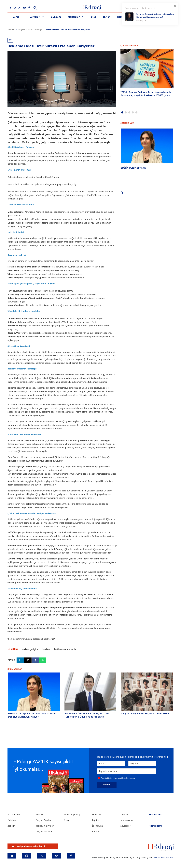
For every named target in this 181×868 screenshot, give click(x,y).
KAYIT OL (107, 785)
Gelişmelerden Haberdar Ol (28, 847)
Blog (94, 17)
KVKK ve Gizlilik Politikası (163, 858)
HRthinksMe (156, 826)
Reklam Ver (155, 815)
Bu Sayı (40, 815)
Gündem (56, 17)
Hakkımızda (14, 815)
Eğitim (96, 820)
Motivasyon (127, 820)
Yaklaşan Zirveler (45, 826)
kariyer (46, 649)
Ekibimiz (12, 820)
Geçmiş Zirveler (44, 832)
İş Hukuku (98, 826)
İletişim (11, 826)
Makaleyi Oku (142, 20)
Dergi (16, 17)
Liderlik (124, 815)
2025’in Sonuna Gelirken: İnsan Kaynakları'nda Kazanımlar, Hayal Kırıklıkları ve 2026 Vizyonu (146, 94)
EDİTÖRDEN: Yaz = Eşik (133, 168)
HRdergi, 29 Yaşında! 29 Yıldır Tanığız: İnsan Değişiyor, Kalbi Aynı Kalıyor (32, 715)
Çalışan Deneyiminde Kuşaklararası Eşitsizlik (145, 714)
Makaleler (74, 17)
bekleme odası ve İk (65, 649)
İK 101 (107, 17)
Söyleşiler (125, 826)
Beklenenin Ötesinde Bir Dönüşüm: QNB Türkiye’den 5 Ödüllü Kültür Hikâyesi (87, 715)
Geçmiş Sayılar (43, 820)
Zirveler (35, 17)
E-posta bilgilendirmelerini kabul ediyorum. (118, 778)
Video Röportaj (72, 815)
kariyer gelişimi (30, 649)
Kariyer (96, 832)
